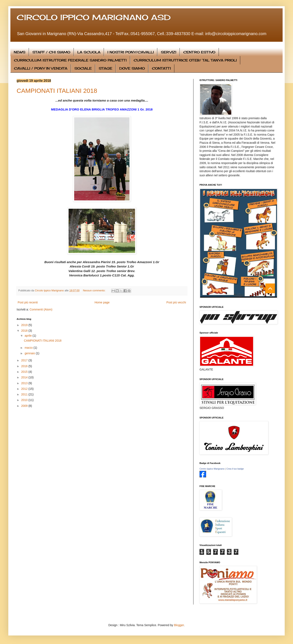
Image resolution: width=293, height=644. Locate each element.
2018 (25, 331)
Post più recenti (28, 302)
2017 (25, 360)
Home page (102, 302)
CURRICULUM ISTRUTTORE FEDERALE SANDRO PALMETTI (70, 60)
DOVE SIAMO (132, 68)
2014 (25, 377)
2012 (25, 389)
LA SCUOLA (89, 52)
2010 (25, 400)
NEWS (20, 52)
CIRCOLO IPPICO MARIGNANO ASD (94, 17)
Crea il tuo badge (235, 469)
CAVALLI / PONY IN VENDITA (41, 68)
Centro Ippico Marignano (212, 469)
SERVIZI (169, 52)
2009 (25, 406)
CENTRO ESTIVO (199, 52)
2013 (25, 383)
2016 (25, 366)
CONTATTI (161, 68)
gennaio (30, 353)
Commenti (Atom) (41, 309)
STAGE (105, 68)
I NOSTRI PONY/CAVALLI (131, 52)
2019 (25, 325)
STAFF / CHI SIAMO (51, 52)
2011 (25, 394)
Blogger (179, 625)
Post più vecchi (176, 302)
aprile (28, 336)
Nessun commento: (95, 291)
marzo (29, 348)
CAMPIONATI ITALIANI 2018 (57, 91)
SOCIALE (83, 68)
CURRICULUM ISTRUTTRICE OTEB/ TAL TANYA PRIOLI (185, 60)
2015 (25, 372)
